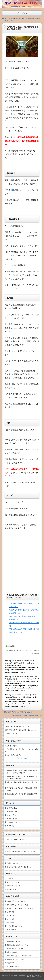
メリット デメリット (14, 882)
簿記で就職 (11, 963)
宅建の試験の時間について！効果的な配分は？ (19, 712)
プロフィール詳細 (22, 758)
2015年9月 (10, 811)
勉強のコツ (11, 912)
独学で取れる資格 (13, 966)
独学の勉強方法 (12, 889)
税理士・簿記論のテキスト (16, 863)
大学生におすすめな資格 (15, 959)
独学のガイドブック (14, 886)
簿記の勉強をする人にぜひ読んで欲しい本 (21, 956)
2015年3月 (10, 826)
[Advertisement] (22, 561)
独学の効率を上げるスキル (16, 901)
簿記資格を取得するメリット (17, 948)
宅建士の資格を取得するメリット (18, 945)
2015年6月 (10, 819)
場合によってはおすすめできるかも (19, 867)
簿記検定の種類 (12, 952)
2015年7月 (10, 815)
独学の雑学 (11, 922)
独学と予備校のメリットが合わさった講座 (21, 851)
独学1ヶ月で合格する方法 (16, 839)
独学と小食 (11, 915)
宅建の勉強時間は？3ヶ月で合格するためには (26, 715)
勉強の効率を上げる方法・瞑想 (17, 905)
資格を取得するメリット (15, 941)
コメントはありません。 (26, 651)
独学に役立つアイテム (14, 926)
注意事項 (10, 879)
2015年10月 (11, 808)
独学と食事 (11, 919)
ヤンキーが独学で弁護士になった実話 (20, 908)
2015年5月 (10, 822)
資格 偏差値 (11, 930)
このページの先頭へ (35, 977)
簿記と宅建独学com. (20, 975)
